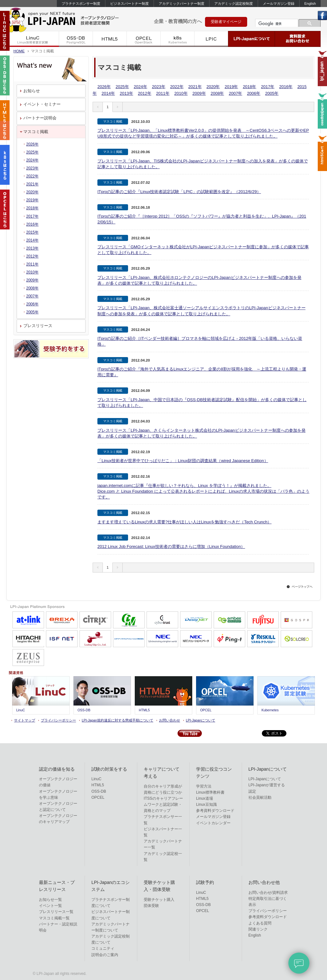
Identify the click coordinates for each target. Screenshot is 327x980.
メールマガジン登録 (279, 4)
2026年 (104, 87)
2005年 (272, 93)
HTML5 (110, 39)
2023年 (159, 87)
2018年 (249, 87)
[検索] (276, 24)
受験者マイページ (226, 22)
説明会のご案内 (105, 955)
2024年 (141, 87)
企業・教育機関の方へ (178, 21)
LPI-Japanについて (252, 39)
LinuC (33, 39)
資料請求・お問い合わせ (298, 39)
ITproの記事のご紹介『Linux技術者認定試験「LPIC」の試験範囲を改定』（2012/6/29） (179, 192)
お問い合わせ (170, 720)
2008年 (217, 93)
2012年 (145, 93)
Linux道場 (205, 798)
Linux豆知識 (206, 804)
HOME (19, 51)
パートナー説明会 (40, 118)
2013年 (126, 93)
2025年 (122, 87)
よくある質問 (260, 923)
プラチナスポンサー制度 (81, 4)
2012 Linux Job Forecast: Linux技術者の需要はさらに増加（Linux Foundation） (171, 546)
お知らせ (32, 91)
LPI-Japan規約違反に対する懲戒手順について (118, 720)
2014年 (108, 93)
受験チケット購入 (159, 900)
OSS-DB (76, 39)
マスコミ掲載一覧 (54, 918)
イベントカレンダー (213, 823)
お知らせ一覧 (50, 900)
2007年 (235, 93)
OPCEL (144, 39)
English (310, 4)
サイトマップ (25, 720)
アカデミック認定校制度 (234, 4)
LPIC (211, 39)
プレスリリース (38, 326)
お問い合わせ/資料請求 (268, 893)
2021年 (195, 87)
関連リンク (258, 929)
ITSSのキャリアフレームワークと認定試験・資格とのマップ (163, 804)
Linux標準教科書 (210, 792)
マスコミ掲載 (36, 132)
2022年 (177, 87)
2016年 (286, 87)
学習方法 (204, 786)
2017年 (268, 87)
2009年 (199, 93)
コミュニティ (103, 948)
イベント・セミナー (42, 104)
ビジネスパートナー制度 (129, 4)
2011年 (163, 93)
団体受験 (151, 906)
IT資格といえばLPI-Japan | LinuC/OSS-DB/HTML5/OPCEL (73, 19)
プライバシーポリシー (58, 720)
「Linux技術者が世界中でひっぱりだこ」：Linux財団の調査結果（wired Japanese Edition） (183, 461)
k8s (178, 39)
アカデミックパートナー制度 (182, 4)
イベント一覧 (50, 906)
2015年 (32, 232)
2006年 (254, 93)
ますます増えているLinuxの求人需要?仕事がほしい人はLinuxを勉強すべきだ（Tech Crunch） (184, 522)
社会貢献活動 (260, 797)
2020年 (213, 87)
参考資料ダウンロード (215, 811)
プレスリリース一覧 (56, 912)
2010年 (181, 93)
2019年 (231, 87)
